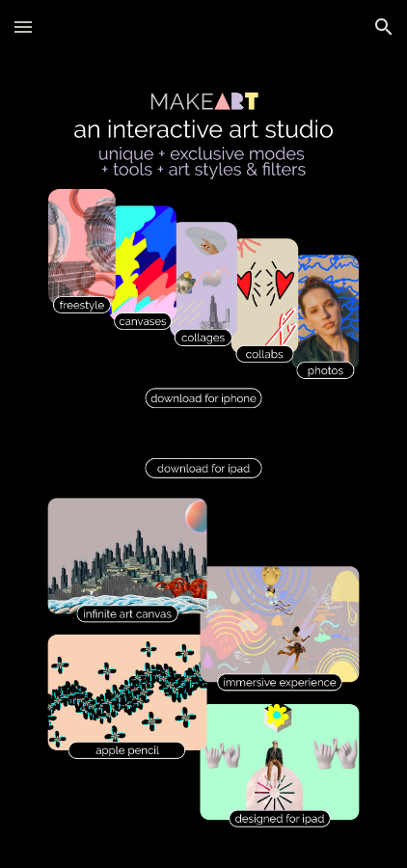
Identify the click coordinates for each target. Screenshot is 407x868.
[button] (23, 27)
